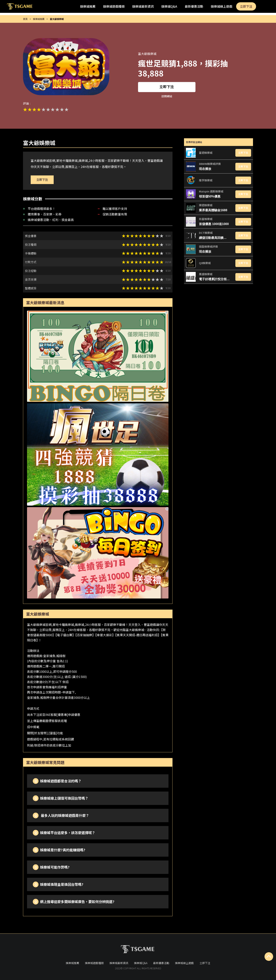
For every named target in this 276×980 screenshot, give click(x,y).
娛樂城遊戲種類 (114, 6)
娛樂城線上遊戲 (222, 6)
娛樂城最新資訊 (143, 6)
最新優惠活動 (194, 6)
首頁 (25, 19)
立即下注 (246, 6)
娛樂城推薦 (88, 6)
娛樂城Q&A (169, 6)
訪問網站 (167, 96)
